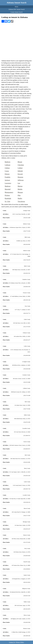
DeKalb (20, 171)
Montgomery (9, 192)
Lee (19, 183)
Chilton (7, 168)
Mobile (20, 189)
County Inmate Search (16, 12)
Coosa (7, 171)
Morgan (20, 192)
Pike (19, 195)
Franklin (7, 177)
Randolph (8, 198)
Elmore (7, 174)
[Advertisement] (16, 40)
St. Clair (7, 201)
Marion (20, 186)
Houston (20, 177)
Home (16, 7)
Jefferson (21, 180)
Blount (20, 162)
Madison (8, 186)
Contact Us (12, 642)
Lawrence (8, 183)
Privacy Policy (20, 642)
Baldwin (7, 162)
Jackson (7, 180)
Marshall (8, 189)
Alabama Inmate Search (16, 3)
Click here (4, 151)
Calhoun (7, 165)
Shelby (20, 198)
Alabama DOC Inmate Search (16, 9)
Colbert (20, 168)
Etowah (20, 174)
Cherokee (21, 165)
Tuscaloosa (21, 201)
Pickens (7, 195)
